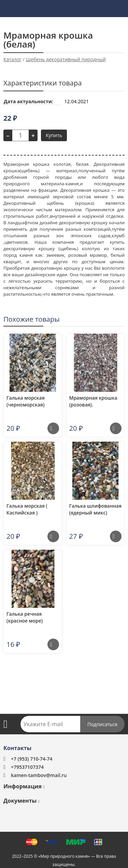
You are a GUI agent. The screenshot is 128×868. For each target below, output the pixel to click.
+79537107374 (27, 767)
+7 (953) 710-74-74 (32, 759)
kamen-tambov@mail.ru (39, 775)
